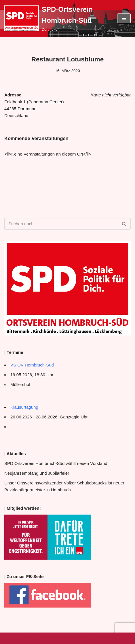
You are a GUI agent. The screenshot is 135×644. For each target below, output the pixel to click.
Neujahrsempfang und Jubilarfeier (37, 473)
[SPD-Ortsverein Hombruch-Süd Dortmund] (56, 19)
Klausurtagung (24, 407)
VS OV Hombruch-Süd (32, 365)
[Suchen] (61, 224)
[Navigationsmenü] (124, 18)
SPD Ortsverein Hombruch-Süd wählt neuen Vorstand (56, 463)
